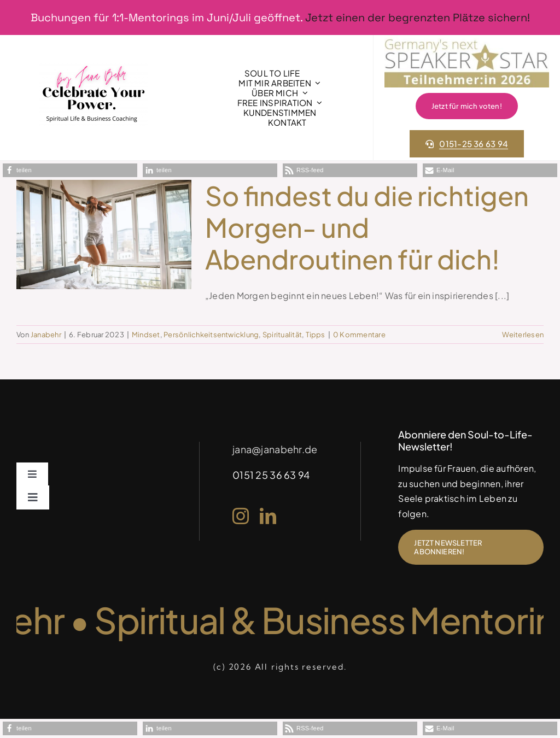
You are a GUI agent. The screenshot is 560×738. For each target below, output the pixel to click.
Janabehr (46, 335)
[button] (70, 170)
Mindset (146, 335)
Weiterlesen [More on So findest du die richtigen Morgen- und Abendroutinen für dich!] (523, 335)
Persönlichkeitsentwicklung (211, 335)
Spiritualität (282, 335)
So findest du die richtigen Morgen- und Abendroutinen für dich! (367, 227)
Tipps (316, 335)
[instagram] (241, 516)
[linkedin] (268, 516)
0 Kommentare (359, 335)
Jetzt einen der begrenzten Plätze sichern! (418, 17)
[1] (94, 64)
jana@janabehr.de (275, 449)
